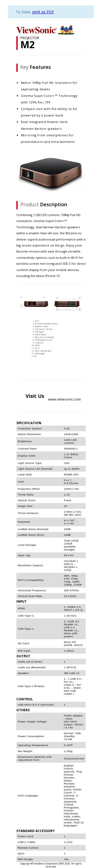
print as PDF (43, 12)
